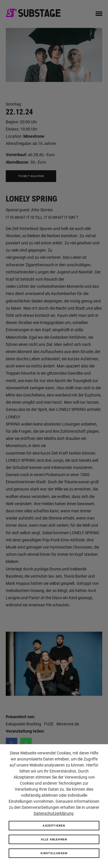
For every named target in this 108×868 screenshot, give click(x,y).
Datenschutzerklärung (54, 813)
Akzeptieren (54, 826)
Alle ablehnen (54, 839)
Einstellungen (54, 853)
